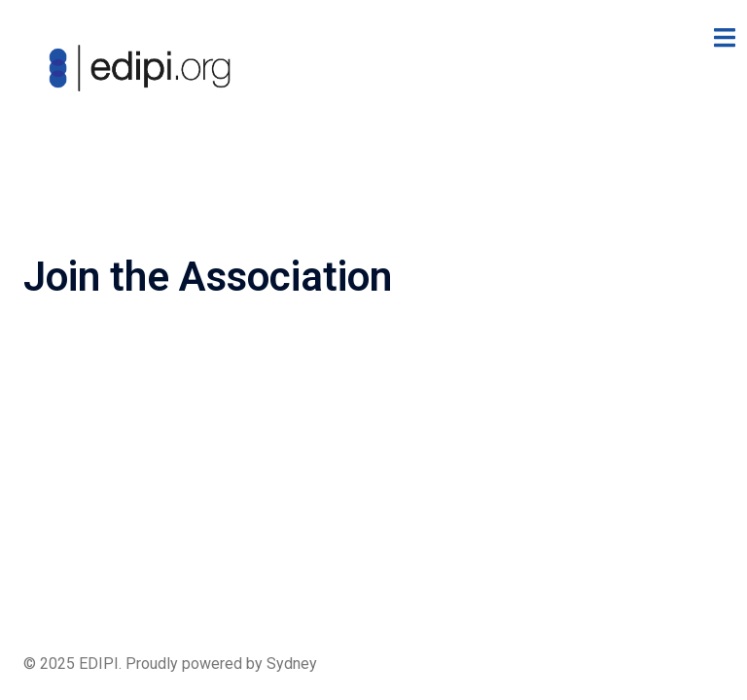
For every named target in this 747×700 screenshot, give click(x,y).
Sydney (292, 664)
